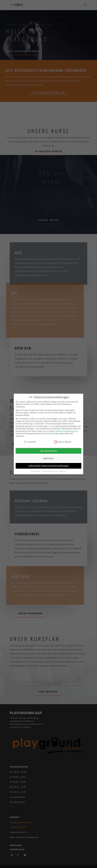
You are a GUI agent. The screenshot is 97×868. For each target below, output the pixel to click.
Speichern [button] (48, 458)
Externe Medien (63, 441)
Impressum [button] (63, 471)
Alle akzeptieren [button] (49, 450)
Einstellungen (53, 433)
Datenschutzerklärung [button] (50, 471)
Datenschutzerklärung (65, 431)
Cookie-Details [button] (36, 471)
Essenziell (30, 441)
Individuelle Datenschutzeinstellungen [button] (49, 465)
